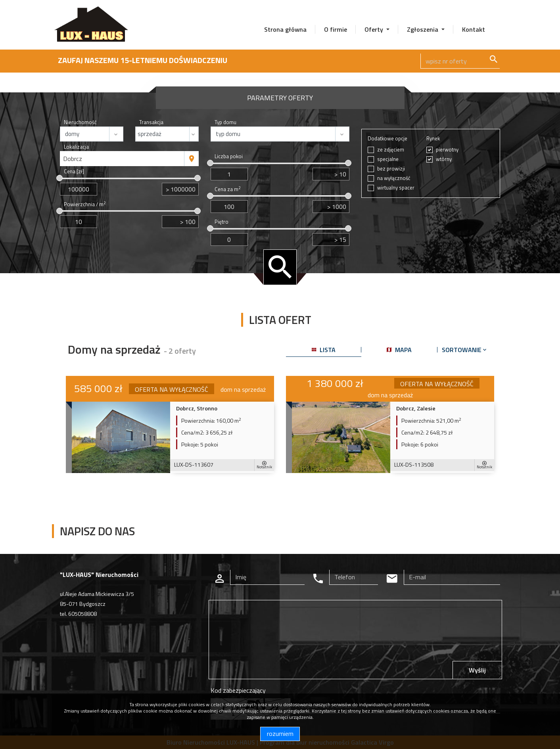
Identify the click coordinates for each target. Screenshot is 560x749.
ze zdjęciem (391, 150)
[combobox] (122, 159)
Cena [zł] (74, 171)
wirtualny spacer (396, 188)
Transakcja (151, 122)
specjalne (388, 159)
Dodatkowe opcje (387, 139)
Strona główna (285, 29)
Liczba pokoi (229, 156)
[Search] (460, 61)
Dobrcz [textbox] (73, 159)
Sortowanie (465, 350)
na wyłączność (394, 178)
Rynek (433, 139)
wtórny (444, 159)
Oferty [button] (375, 29)
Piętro (222, 222)
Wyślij (477, 670)
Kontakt (474, 29)
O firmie (336, 29)
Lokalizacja (76, 147)
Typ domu (225, 122)
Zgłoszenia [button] (423, 29)
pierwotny (447, 150)
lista (324, 350)
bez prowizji (391, 169)
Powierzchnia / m (85, 204)
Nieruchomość (80, 122)
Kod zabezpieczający (238, 690)
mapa (399, 350)
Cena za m (227, 189)
